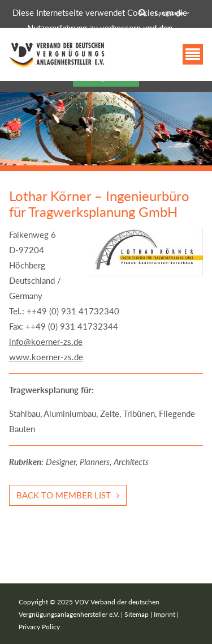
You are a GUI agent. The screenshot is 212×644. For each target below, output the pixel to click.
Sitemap (137, 614)
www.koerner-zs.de (46, 357)
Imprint (165, 614)
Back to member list (64, 495)
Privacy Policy (39, 627)
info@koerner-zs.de (46, 342)
